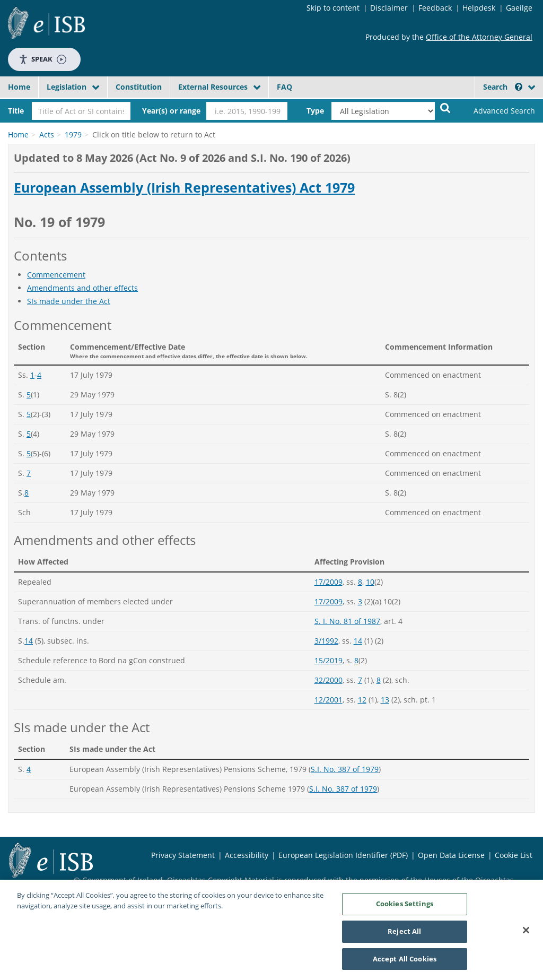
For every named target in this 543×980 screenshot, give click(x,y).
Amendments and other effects (82, 288)
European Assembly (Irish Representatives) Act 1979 (184, 188)
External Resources (213, 87)
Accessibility (247, 855)
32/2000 (329, 680)
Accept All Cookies (405, 962)
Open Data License (451, 855)
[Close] (526, 934)
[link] (498, 111)
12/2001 (329, 700)
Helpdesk (479, 8)
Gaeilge (519, 8)
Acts (47, 135)
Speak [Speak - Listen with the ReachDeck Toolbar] (42, 59)
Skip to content (333, 8)
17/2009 (329, 582)
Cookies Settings (405, 907)
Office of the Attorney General (479, 37)
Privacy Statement (183, 855)
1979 (73, 135)
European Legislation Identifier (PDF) (343, 855)
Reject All (404, 935)
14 (29, 641)
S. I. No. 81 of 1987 (347, 621)
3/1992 (326, 641)
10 (370, 582)
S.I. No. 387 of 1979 (345, 769)
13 (385, 700)
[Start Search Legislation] (445, 107)
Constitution (139, 87)
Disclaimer (389, 8)
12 (362, 700)
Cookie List (514, 855)
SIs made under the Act (69, 301)
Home (19, 87)
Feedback (435, 8)
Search (503, 87)
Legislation (67, 87)
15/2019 (329, 660)
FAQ (284, 87)
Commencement (56, 275)
